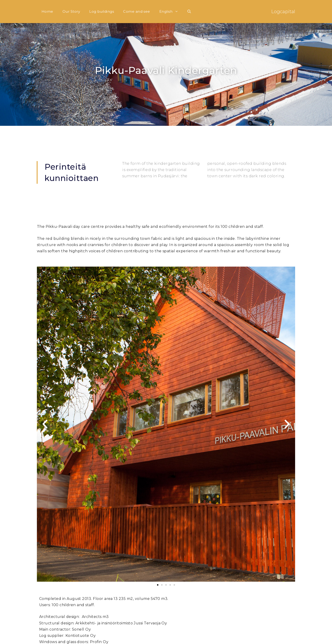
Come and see (137, 11)
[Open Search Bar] (189, 12)
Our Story (71, 11)
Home (47, 11)
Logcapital (283, 12)
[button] (45, 424)
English (171, 12)
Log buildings (102, 11)
